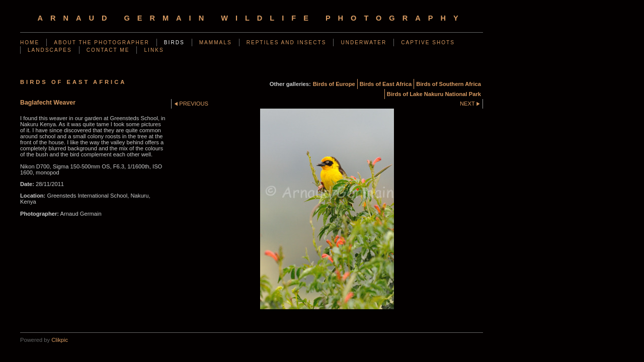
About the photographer (102, 42)
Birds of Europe (334, 84)
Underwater (364, 42)
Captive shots (428, 42)
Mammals (216, 42)
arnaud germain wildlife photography (251, 18)
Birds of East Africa (386, 84)
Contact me (108, 50)
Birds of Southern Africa (449, 84)
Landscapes (50, 50)
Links (154, 50)
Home (30, 42)
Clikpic (60, 340)
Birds (174, 42)
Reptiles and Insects (287, 42)
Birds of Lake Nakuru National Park (434, 94)
